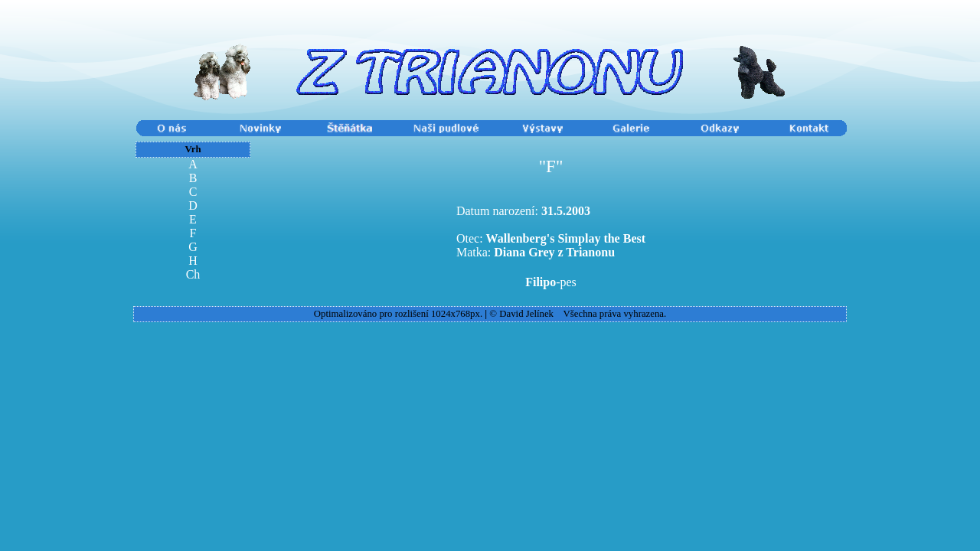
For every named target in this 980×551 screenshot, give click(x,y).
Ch (193, 274)
